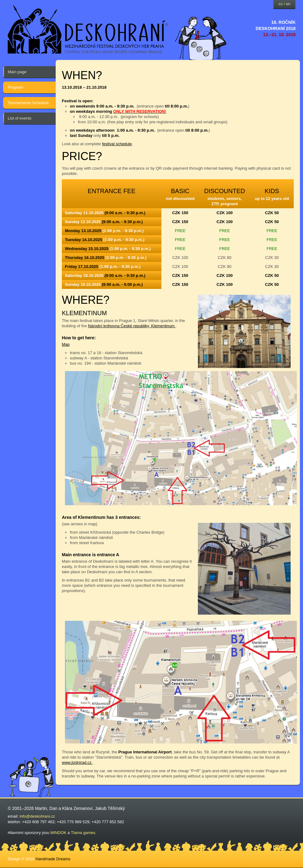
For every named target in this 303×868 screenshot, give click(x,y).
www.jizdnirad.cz (77, 762)
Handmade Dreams (53, 859)
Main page (17, 72)
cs (281, 4)
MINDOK (58, 833)
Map (66, 344)
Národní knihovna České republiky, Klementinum (132, 326)
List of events (20, 118)
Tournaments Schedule (28, 103)
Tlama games (83, 833)
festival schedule (117, 144)
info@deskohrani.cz (37, 816)
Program (15, 87)
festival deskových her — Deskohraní (88, 30)
